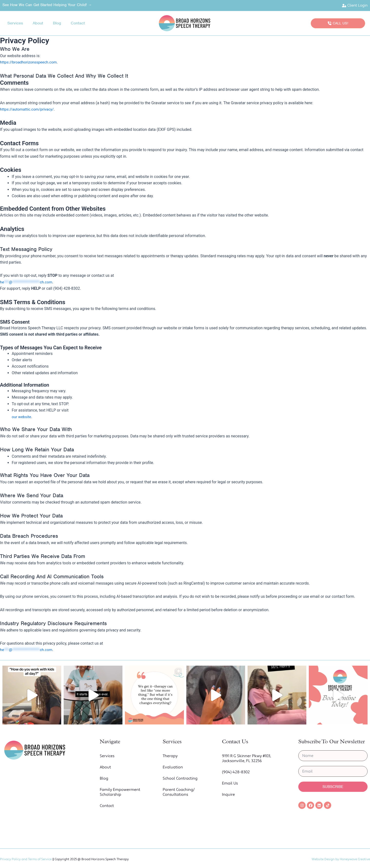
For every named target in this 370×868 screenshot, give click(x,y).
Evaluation (173, 767)
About (38, 23)
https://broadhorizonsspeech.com (29, 62)
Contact (78, 23)
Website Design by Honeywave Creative (341, 859)
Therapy (170, 756)
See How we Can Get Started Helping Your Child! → (47, 5)
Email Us (230, 784)
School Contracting (180, 779)
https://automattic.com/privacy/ (28, 109)
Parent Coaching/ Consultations (179, 792)
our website (22, 417)
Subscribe (333, 787)
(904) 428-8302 (236, 772)
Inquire (228, 795)
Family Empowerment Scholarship (120, 792)
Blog (57, 23)
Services (15, 23)
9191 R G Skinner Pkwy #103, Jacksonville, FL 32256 (246, 759)
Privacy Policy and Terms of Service (26, 859)
